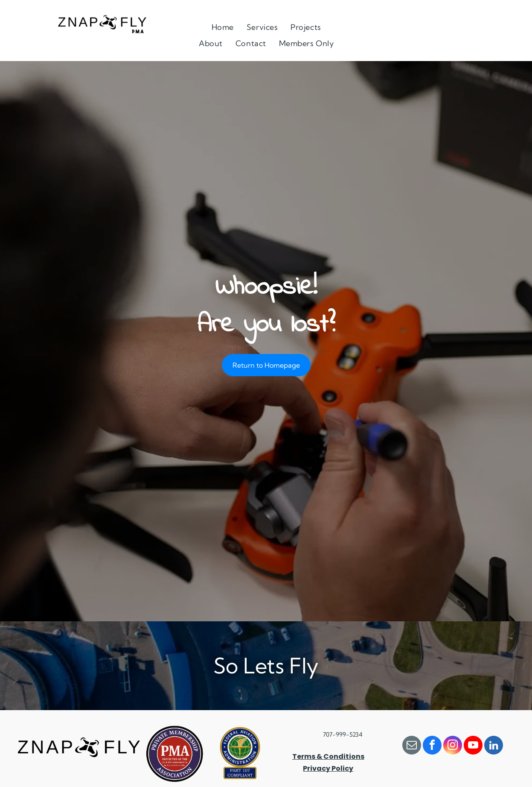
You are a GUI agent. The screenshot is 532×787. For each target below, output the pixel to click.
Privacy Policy (328, 768)
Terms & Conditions (328, 756)
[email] (412, 746)
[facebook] (432, 746)
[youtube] (473, 746)
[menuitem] (223, 27)
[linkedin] (494, 746)
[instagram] (453, 746)
